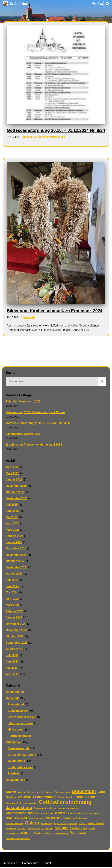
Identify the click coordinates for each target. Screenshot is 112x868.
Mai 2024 (12, 593)
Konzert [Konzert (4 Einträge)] (61, 814)
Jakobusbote (16, 762)
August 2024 (14, 574)
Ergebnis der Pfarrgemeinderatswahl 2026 (34, 445)
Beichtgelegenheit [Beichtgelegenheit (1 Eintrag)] (35, 793)
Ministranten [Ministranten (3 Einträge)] (53, 819)
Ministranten (16, 730)
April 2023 (13, 675)
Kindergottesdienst (20, 768)
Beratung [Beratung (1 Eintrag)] (49, 793)
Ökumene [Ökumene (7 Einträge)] (78, 834)
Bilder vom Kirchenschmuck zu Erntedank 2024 (55, 311)
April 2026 (13, 467)
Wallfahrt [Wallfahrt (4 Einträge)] (26, 834)
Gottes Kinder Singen (22, 718)
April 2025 (13, 524)
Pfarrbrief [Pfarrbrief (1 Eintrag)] (73, 824)
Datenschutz (30, 864)
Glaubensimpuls (19, 749)
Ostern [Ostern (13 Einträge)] (32, 824)
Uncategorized (16, 781)
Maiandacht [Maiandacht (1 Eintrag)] (94, 814)
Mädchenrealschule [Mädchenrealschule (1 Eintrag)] (15, 824)
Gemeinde (29, 317)
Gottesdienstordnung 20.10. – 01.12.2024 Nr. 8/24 (56, 130)
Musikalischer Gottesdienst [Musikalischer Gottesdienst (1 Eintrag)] (75, 819)
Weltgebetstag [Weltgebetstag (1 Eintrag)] (61, 835)
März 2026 (13, 474)
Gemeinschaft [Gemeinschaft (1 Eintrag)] (12, 804)
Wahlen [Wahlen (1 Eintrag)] (92, 829)
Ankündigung (15, 693)
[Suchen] (107, 4)
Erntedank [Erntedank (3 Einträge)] (25, 798)
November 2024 (16, 555)
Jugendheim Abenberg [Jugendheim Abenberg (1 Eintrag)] (68, 809)
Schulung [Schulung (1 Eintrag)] (22, 829)
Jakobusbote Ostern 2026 (23, 434)
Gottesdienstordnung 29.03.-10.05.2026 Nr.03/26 (38, 423)
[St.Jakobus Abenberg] (16, 4)
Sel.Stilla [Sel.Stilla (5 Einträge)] (62, 829)
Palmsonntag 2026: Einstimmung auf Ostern (36, 412)
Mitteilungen (58, 137)
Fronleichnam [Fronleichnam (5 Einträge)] (84, 798)
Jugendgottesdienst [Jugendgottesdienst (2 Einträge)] (45, 809)
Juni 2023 (12, 662)
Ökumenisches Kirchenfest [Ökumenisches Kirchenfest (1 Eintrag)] (18, 840)
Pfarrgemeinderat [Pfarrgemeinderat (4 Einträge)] (91, 824)
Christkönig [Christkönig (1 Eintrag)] (11, 798)
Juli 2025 (12, 505)
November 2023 (16, 631)
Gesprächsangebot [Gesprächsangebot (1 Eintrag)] (29, 804)
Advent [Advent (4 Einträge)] (11, 793)
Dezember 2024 (16, 549)
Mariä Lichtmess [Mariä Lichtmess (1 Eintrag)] (36, 819)
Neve (38, 857)
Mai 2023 (12, 668)
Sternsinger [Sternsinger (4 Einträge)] (79, 829)
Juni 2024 (12, 587)
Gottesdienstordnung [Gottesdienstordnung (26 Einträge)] (65, 803)
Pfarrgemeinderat (19, 737)
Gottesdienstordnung (36, 137)
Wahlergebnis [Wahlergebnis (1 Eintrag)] (12, 835)
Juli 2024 (12, 580)
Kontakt (48, 864)
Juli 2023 (12, 656)
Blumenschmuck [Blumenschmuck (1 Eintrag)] (62, 793)
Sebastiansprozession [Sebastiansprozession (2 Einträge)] (40, 829)
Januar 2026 (14, 480)
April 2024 (13, 599)
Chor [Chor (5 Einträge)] (101, 793)
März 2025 (13, 530)
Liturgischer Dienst (20, 724)
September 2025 (17, 499)
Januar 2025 (14, 543)
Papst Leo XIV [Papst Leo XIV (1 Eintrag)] (61, 824)
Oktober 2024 (15, 562)
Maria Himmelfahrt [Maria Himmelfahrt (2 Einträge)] (16, 819)
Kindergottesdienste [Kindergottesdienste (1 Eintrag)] (44, 814)
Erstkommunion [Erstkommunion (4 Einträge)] (45, 798)
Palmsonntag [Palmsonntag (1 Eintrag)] (47, 824)
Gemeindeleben (18, 712)
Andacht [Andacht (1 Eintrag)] (22, 793)
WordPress (70, 857)
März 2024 (13, 606)
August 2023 (14, 650)
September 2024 (17, 568)
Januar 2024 (14, 618)
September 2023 (17, 643)
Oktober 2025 (15, 492)
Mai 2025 (12, 518)
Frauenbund (16, 705)
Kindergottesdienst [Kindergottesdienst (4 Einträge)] (20, 814)
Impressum (10, 864)
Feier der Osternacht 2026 (23, 402)
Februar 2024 (15, 612)
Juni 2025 (12, 511)
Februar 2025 (15, 536)
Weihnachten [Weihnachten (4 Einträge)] (44, 834)
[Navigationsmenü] (97, 4)
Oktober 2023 (15, 637)
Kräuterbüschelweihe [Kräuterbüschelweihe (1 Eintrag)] (78, 814)
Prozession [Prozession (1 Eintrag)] (11, 829)
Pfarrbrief (14, 774)
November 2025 (16, 486)
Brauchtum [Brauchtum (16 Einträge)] (84, 792)
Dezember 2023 (16, 624)
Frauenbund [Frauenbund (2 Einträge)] (65, 798)
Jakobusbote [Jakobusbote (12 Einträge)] (19, 809)
